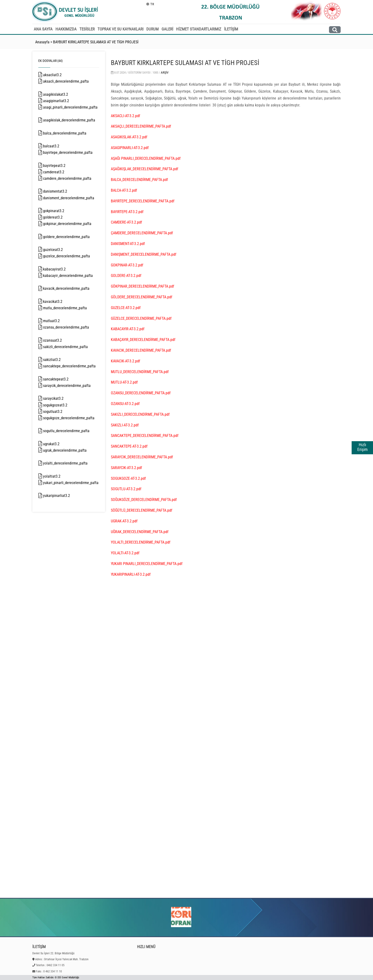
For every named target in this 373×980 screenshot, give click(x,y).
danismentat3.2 (62, 191)
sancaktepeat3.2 (63, 379)
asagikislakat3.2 (62, 94)
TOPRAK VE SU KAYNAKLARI (120, 29)
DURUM (152, 29)
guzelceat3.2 (59, 250)
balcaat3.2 (58, 146)
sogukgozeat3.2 (61, 405)
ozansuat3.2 (59, 340)
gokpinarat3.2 (60, 211)
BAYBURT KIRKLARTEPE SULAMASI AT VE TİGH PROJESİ (96, 42)
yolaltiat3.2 (59, 476)
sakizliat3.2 (59, 360)
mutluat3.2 (58, 321)
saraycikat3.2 (60, 398)
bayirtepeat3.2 (61, 166)
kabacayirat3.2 (61, 269)
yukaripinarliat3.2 (63, 496)
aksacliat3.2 (59, 75)
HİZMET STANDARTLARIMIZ (199, 29)
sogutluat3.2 (60, 412)
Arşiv (165, 72)
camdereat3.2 (60, 172)
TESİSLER (87, 29)
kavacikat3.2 (60, 302)
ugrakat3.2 (58, 444)
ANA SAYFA (43, 29)
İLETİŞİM (231, 29)
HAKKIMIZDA (66, 29)
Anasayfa (42, 42)
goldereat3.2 (59, 217)
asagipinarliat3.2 (62, 101)
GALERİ (167, 29)
